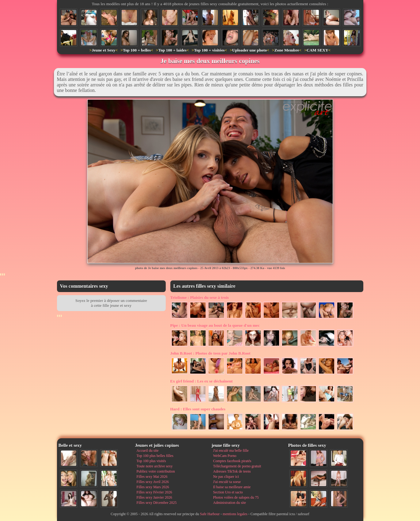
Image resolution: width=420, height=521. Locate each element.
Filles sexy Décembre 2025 (157, 503)
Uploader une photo (250, 50)
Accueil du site (148, 451)
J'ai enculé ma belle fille (231, 451)
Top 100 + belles (137, 50)
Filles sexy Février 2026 (154, 492)
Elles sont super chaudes (198, 409)
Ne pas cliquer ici (226, 477)
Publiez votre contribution (156, 471)
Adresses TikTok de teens (232, 471)
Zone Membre (287, 50)
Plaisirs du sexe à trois (200, 297)
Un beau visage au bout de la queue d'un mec (215, 325)
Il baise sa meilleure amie (232, 487)
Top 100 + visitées (209, 50)
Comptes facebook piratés (232, 461)
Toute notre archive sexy (155, 466)
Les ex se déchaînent (202, 381)
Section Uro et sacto (228, 492)
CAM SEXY (318, 50)
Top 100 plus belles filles (155, 456)
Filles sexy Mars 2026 (153, 487)
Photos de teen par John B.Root (210, 353)
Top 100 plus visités (151, 461)
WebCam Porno (225, 456)
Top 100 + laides (172, 50)
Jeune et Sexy (103, 50)
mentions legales (235, 514)
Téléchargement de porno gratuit (237, 466)
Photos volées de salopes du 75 (236, 497)
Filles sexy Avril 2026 (153, 482)
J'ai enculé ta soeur (227, 482)
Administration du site (230, 503)
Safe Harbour (210, 514)
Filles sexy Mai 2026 (152, 477)
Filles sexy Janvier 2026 (154, 497)
